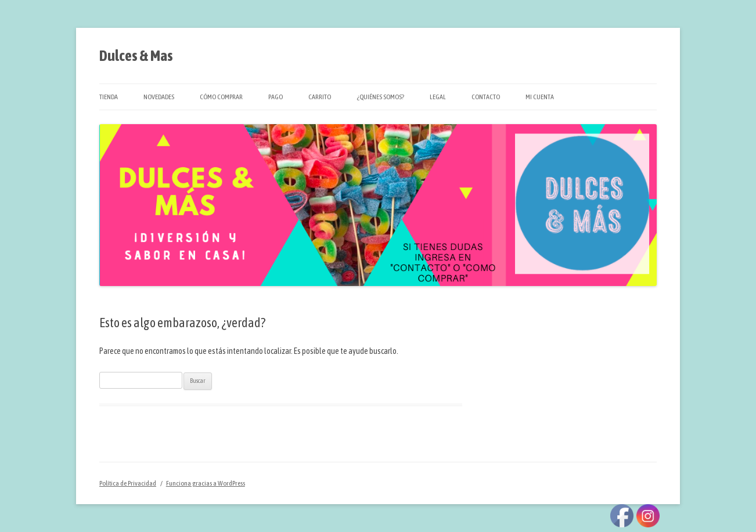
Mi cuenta (540, 97)
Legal (438, 97)
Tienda (109, 97)
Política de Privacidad (128, 483)
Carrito (320, 97)
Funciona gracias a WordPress (206, 483)
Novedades (159, 97)
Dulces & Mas (136, 56)
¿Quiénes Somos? (380, 97)
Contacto (486, 97)
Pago (276, 97)
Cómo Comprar (221, 97)
